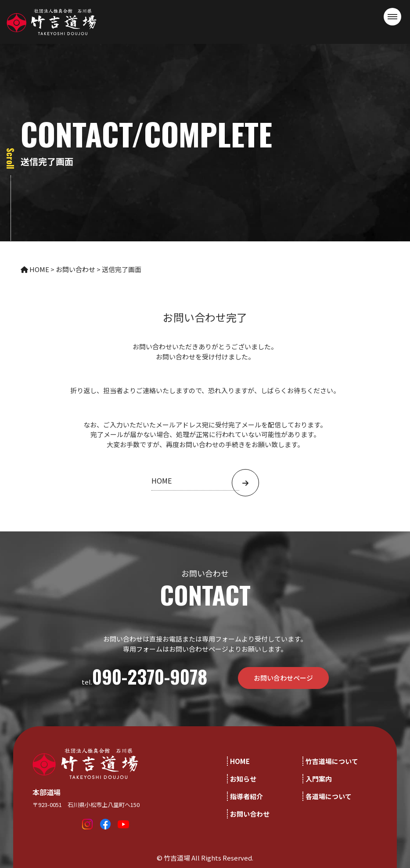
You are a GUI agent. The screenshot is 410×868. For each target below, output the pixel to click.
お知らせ (243, 779)
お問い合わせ (250, 814)
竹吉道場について (332, 761)
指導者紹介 (246, 796)
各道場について (329, 796)
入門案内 (319, 779)
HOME (240, 761)
